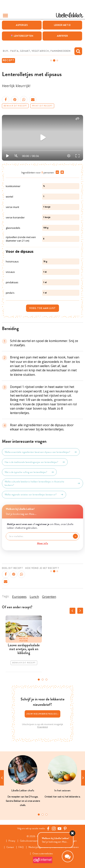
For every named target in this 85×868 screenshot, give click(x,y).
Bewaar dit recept (15, 106)
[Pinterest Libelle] (65, 828)
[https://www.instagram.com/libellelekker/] (54, 828)
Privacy (12, 841)
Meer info (42, 543)
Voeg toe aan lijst (42, 308)
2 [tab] (43, 680)
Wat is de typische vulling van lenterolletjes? (29, 472)
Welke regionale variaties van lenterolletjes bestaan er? (34, 495)
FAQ (21, 847)
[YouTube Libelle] (60, 828)
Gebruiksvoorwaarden (30, 841)
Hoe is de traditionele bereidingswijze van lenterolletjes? (35, 462)
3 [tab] (46, 680)
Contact (10, 847)
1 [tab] (39, 680)
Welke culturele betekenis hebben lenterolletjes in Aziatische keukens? (42, 483)
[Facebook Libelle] (48, 828)
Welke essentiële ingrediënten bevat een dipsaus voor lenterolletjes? (41, 452)
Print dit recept (42, 106)
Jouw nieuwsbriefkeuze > (43, 714)
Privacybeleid (42, 727)
